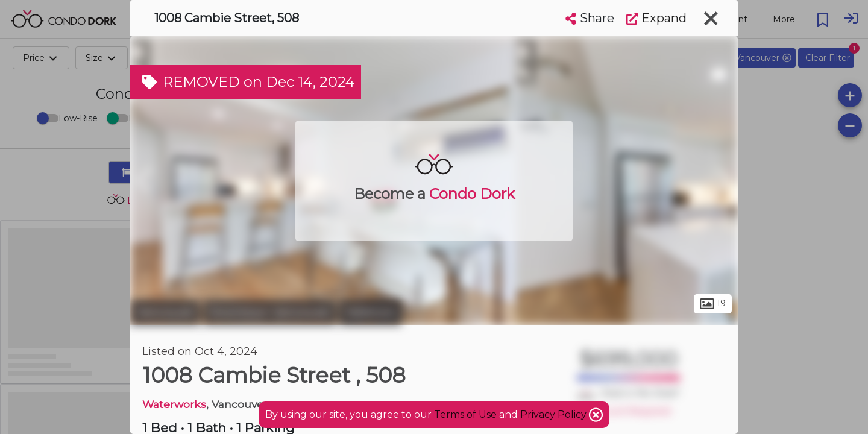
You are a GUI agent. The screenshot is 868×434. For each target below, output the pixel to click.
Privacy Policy (555, 414)
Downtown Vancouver (270, 312)
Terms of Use (465, 414)
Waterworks (174, 404)
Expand (656, 18)
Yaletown (370, 312)
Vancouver (165, 312)
